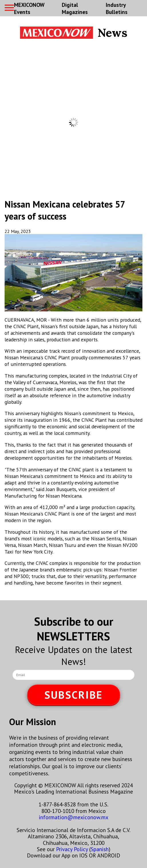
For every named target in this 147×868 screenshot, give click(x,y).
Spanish (100, 849)
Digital (75, 8)
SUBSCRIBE (73, 695)
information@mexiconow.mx (74, 817)
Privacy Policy (72, 849)
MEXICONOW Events (29, 8)
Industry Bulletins (117, 8)
